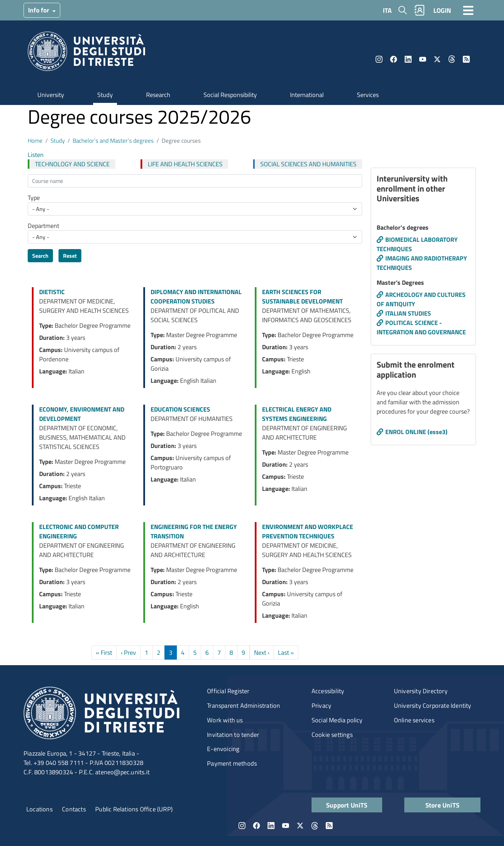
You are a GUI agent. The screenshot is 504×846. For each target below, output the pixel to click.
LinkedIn (408, 59)
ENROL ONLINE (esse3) (416, 432)
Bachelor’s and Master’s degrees (113, 140)
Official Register (228, 691)
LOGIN (442, 10)
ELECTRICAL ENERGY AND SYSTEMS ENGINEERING (297, 414)
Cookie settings (332, 735)
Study (105, 95)
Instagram (379, 59)
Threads (452, 59)
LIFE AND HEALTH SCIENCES (185, 164)
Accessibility (328, 691)
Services (368, 95)
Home (35, 140)
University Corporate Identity (433, 706)
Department (43, 226)
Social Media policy (337, 720)
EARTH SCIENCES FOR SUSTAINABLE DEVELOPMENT (302, 297)
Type (34, 198)
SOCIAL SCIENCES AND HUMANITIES (308, 164)
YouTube (423, 59)
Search (40, 256)
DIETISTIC (52, 292)
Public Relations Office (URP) (134, 809)
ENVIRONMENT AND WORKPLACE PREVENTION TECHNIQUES (308, 531)
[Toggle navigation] (468, 10)
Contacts (74, 809)
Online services (414, 720)
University (51, 95)
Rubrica (420, 10)
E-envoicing (223, 749)
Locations (39, 809)
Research (158, 95)
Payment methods (232, 763)
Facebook (394, 59)
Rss (466, 59)
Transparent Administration (244, 706)
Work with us (225, 720)
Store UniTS (442, 805)
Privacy (321, 706)
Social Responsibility (230, 95)
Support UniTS (347, 805)
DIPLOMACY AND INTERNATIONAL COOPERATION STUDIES (196, 297)
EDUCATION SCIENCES (180, 409)
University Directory (421, 691)
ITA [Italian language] (387, 10)
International (307, 95)
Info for (39, 10)
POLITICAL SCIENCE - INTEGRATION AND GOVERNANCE (421, 327)
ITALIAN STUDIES (408, 313)
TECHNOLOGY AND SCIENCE (72, 164)
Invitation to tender (233, 735)
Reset (70, 256)
